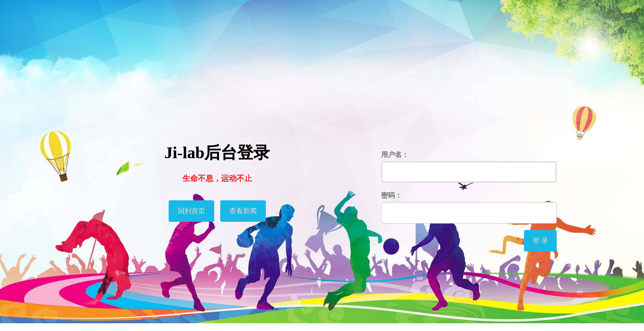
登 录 (540, 241)
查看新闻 (243, 211)
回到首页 (191, 211)
